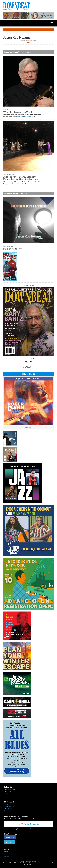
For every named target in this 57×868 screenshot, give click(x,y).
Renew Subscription (9, 806)
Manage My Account (9, 804)
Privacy (34, 861)
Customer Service (9, 808)
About (23, 861)
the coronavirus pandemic (26, 117)
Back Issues (7, 794)
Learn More (33, 819)
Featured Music (29, 374)
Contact (6, 854)
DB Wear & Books (9, 796)
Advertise (7, 852)
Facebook (10, 837)
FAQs (6, 811)
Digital (29, 368)
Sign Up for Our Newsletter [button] (29, 824)
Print (24, 368)
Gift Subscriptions (9, 791)
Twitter (10, 842)
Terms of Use (28, 861)
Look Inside (28, 363)
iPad (33, 368)
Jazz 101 (6, 856)
